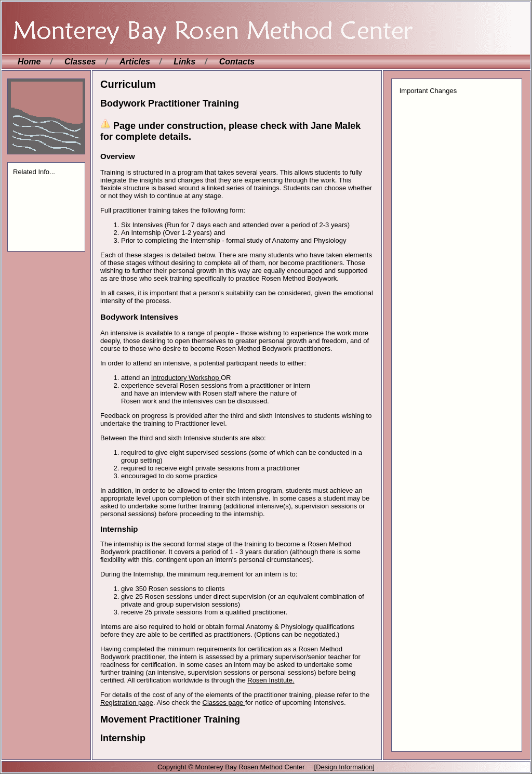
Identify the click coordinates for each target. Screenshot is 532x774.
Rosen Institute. (271, 680)
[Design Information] (344, 767)
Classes (80, 62)
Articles (135, 62)
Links (184, 62)
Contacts (237, 62)
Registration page (127, 703)
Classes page (224, 703)
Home (29, 62)
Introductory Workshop (186, 378)
